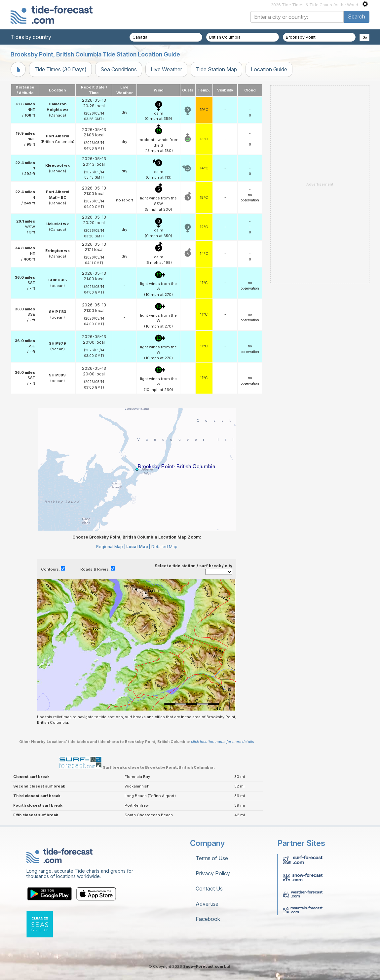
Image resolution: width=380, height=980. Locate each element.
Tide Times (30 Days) (60, 69)
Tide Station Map (216, 69)
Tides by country (31, 37)
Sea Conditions (119, 69)
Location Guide (269, 69)
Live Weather (166, 69)
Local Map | (138, 547)
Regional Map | (111, 547)
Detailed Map (164, 547)
